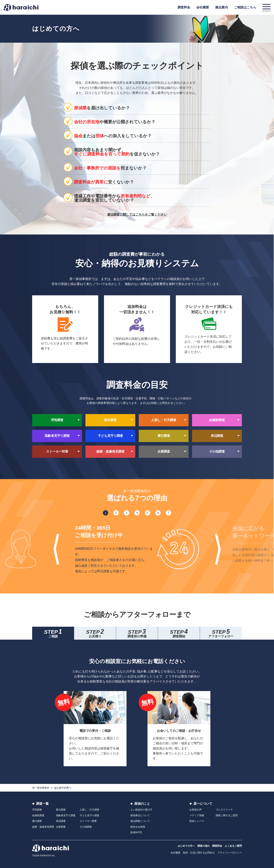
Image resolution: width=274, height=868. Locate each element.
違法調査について (140, 821)
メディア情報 (197, 815)
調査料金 (184, 7)
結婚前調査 (38, 815)
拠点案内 (222, 7)
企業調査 (61, 827)
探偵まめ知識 (138, 827)
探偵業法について (140, 815)
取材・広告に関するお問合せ (199, 853)
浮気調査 (37, 810)
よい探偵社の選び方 (141, 810)
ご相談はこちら (245, 7)
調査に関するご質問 (227, 815)
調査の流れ (204, 846)
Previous (56, 549)
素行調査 (37, 821)
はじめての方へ (186, 846)
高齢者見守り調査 (66, 815)
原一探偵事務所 (41, 788)
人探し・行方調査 (89, 810)
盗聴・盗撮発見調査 (43, 827)
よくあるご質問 (233, 846)
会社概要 (203, 7)
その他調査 (86, 827)
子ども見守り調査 (89, 815)
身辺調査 (61, 821)
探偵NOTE (136, 832)
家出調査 (61, 810)
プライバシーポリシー (230, 853)
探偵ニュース (197, 821)
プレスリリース (224, 810)
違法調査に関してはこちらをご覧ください (137, 215)
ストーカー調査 (88, 821)
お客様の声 (196, 810)
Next (218, 549)
